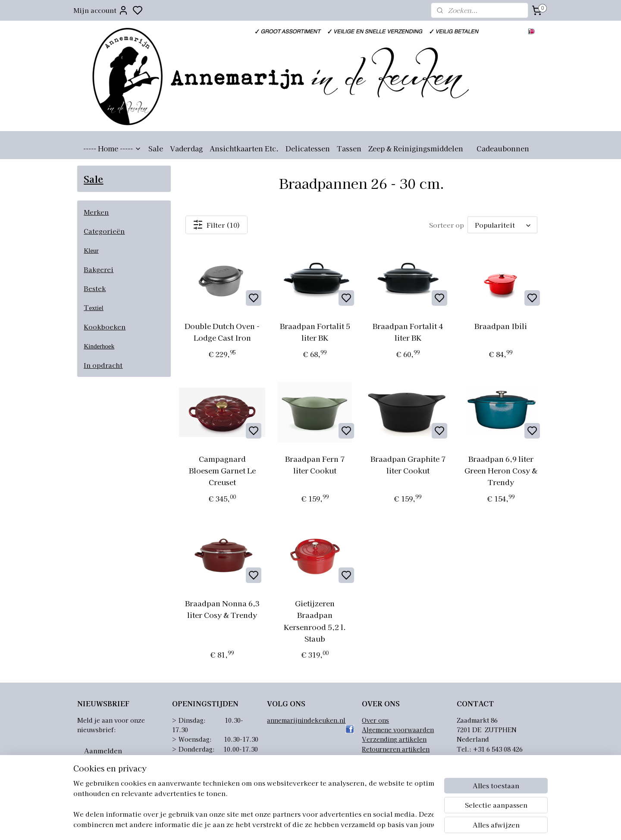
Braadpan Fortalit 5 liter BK (315, 332)
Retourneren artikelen (396, 749)
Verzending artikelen (394, 739)
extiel (96, 308)
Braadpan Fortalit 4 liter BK (408, 332)
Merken (96, 212)
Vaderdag (186, 148)
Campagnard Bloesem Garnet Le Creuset (222, 470)
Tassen (349, 148)
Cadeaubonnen (503, 148)
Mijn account (101, 10)
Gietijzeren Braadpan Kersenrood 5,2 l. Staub (315, 621)
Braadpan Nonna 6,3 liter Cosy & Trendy (222, 609)
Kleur (91, 251)
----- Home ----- (112, 148)
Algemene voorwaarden (398, 730)
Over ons (375, 720)
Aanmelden (103, 751)
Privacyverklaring (389, 759)
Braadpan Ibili (501, 326)
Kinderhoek (99, 346)
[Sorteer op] (502, 225)
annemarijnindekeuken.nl (306, 720)
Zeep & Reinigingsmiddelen (416, 148)
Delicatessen (308, 148)
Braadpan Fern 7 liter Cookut (315, 464)
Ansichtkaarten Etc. (244, 148)
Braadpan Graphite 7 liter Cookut (408, 464)
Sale (156, 148)
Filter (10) (216, 225)
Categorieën (104, 231)
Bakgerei (99, 269)
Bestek (95, 288)
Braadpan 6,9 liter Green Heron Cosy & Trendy (500, 470)
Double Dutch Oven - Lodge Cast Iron (222, 332)
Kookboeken (105, 327)
